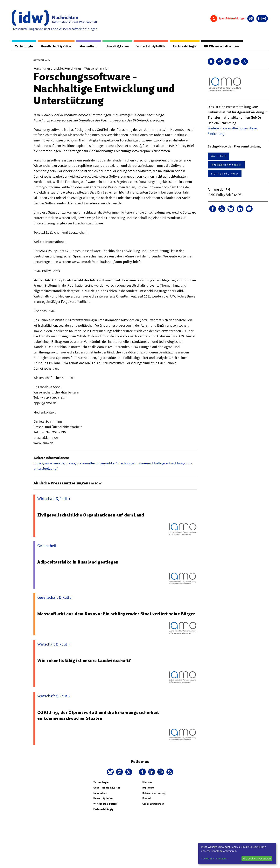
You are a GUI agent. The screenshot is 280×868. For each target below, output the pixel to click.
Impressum (148, 788)
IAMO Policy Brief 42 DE (225, 195)
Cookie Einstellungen (153, 804)
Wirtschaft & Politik (150, 46)
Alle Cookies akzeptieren (257, 858)
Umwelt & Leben (116, 46)
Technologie (24, 46)
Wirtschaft (218, 156)
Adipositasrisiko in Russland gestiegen (78, 562)
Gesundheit (88, 46)
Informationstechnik (226, 165)
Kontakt (147, 799)
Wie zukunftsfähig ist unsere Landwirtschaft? (84, 661)
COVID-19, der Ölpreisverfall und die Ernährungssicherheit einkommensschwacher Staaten (98, 715)
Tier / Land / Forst (225, 174)
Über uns (147, 782)
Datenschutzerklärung (154, 793)
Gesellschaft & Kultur (56, 46)
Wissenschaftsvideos (222, 46)
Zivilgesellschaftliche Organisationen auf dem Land (91, 515)
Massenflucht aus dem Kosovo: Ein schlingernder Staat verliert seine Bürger (116, 614)
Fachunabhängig (184, 46)
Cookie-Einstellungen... (214, 858)
